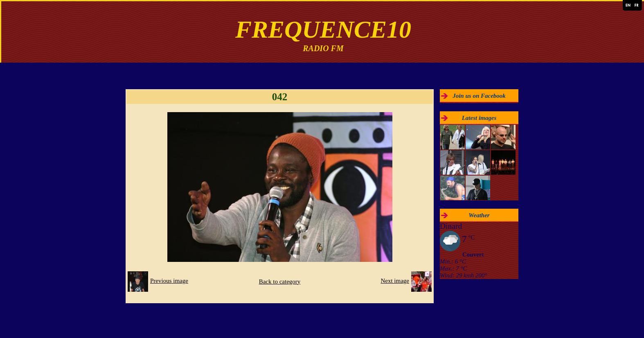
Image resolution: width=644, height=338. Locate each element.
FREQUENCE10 (323, 29)
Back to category (280, 282)
